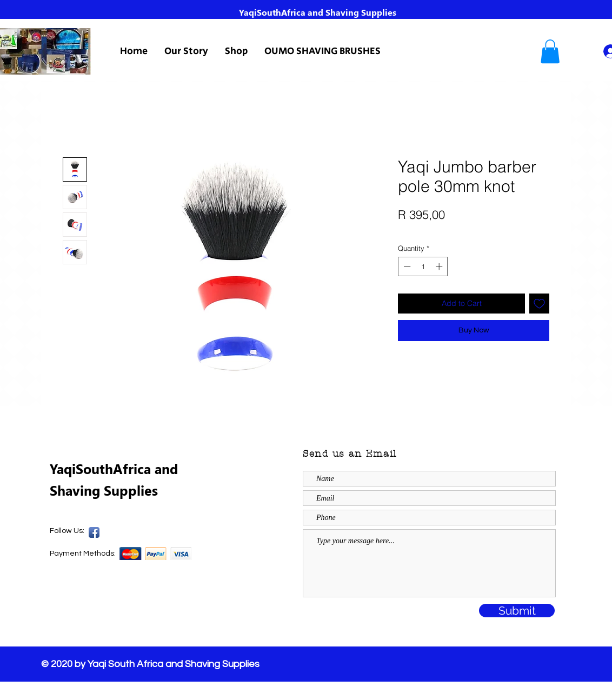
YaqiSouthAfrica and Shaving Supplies (318, 12)
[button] (550, 51)
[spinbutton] (423, 266)
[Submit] (517, 611)
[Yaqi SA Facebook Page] (94, 532)
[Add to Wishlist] (539, 304)
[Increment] (440, 266)
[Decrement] (406, 266)
